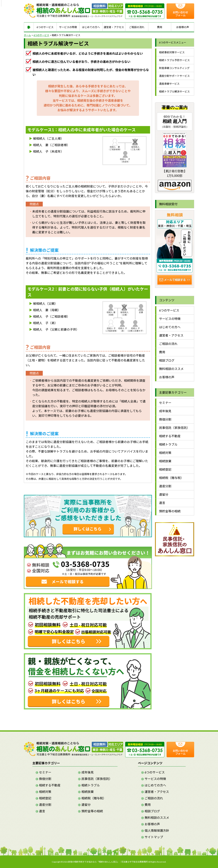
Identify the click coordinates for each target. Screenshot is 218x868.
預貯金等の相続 (170, 511)
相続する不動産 (170, 436)
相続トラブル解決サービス (174, 91)
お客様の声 (182, 27)
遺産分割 (165, 486)
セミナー (165, 403)
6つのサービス (45, 27)
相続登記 (165, 469)
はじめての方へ (91, 27)
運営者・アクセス (114, 27)
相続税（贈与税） (171, 478)
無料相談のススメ (171, 369)
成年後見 (165, 411)
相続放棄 (165, 461)
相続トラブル (168, 444)
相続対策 (165, 453)
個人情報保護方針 (157, 831)
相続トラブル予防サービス (174, 60)
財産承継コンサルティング (174, 68)
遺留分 (164, 494)
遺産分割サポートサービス (174, 76)
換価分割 (165, 419)
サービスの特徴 (68, 27)
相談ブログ (167, 360)
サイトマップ (154, 837)
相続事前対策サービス (172, 52)
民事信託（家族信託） (174, 428)
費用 (160, 27)
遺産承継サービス (169, 84)
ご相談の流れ (137, 27)
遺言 (162, 503)
